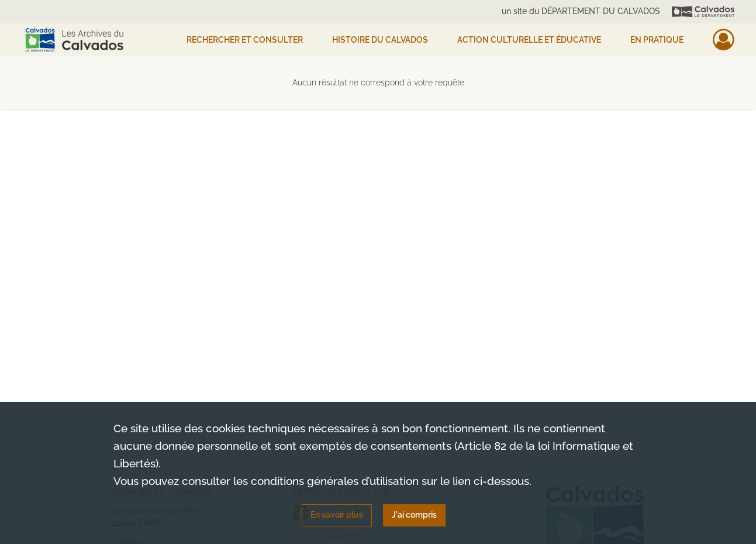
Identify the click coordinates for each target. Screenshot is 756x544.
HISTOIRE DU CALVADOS (380, 40)
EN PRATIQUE (657, 40)
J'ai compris (414, 515)
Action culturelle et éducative (529, 40)
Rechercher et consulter (245, 40)
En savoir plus (337, 515)
